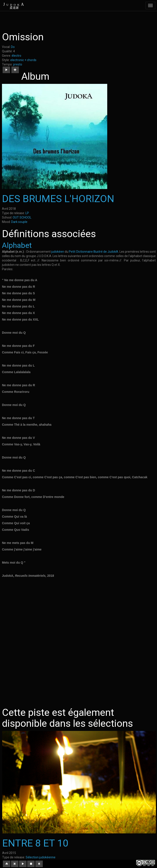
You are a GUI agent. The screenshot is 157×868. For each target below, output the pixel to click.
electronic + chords (23, 60)
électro (16, 56)
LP (27, 213)
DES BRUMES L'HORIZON (58, 199)
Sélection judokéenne (41, 857)
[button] (6, 70)
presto (18, 64)
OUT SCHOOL (22, 217)
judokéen (58, 252)
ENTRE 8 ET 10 (35, 843)
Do (13, 47)
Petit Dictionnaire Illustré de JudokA (93, 252)
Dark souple (19, 222)
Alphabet (17, 245)
